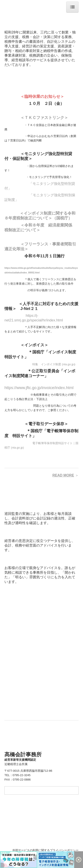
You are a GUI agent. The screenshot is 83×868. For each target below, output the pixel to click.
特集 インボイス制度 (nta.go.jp (53, 364)
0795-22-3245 (22, 775)
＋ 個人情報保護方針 (18, 850)
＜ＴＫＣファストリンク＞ (44, 118)
